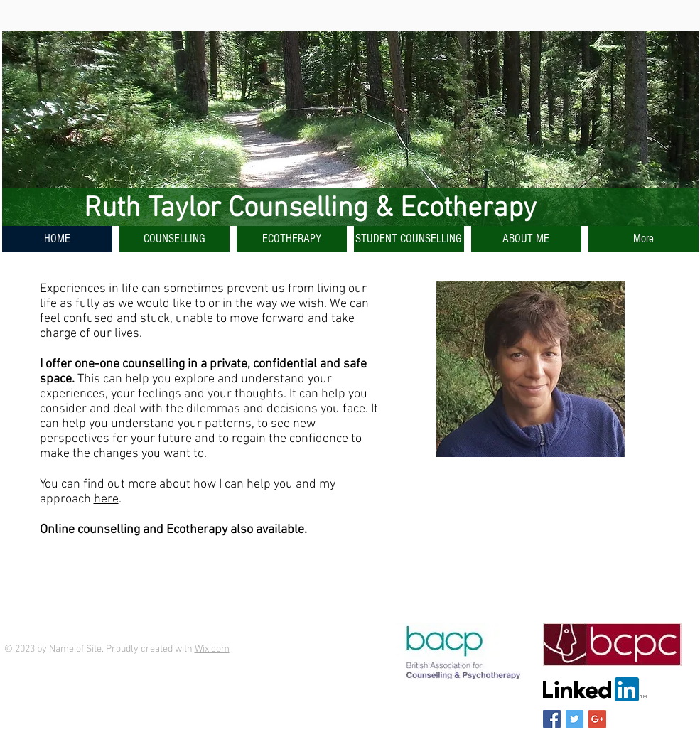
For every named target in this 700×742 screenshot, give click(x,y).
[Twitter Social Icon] (575, 719)
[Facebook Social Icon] (552, 719)
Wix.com (212, 649)
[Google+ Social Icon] (597, 719)
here (106, 499)
